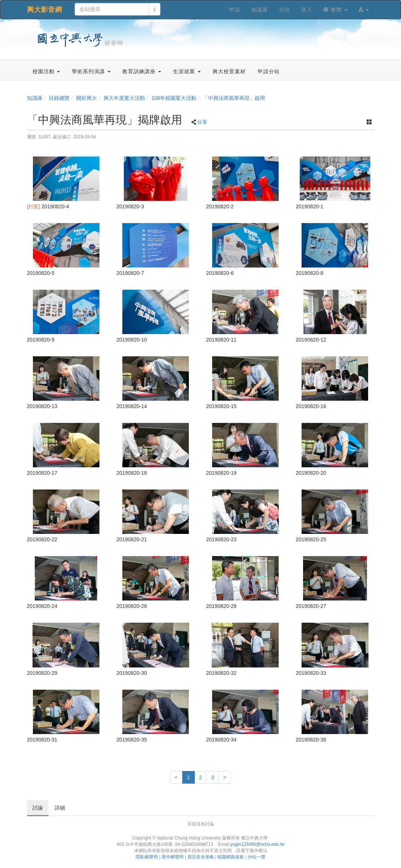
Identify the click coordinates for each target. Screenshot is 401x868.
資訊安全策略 (201, 857)
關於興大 (86, 98)
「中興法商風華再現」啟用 (234, 98)
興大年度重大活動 (124, 98)
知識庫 (35, 98)
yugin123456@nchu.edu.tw (257, 844)
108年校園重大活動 (174, 98)
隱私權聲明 (147, 857)
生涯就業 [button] (187, 71)
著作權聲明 (173, 857)
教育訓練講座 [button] (142, 71)
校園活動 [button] (46, 71)
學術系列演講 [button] (91, 71)
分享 (202, 122)
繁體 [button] (335, 10)
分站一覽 (256, 857)
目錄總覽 (59, 98)
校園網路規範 (231, 857)
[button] (364, 10)
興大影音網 (45, 10)
